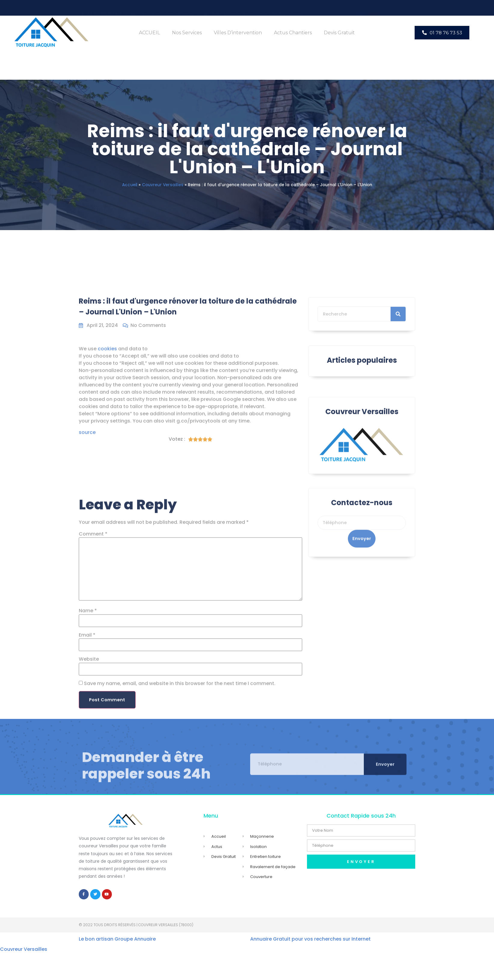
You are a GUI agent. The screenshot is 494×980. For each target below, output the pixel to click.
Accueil (130, 185)
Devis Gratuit (339, 33)
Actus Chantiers (293, 33)
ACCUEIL (149, 33)
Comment (93, 690)
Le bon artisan (96, 941)
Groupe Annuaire (135, 941)
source (87, 494)
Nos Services (187, 33)
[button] (442, 33)
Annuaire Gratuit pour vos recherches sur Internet (310, 941)
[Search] (398, 336)
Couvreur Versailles (163, 185)
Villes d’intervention (238, 33)
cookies (107, 410)
